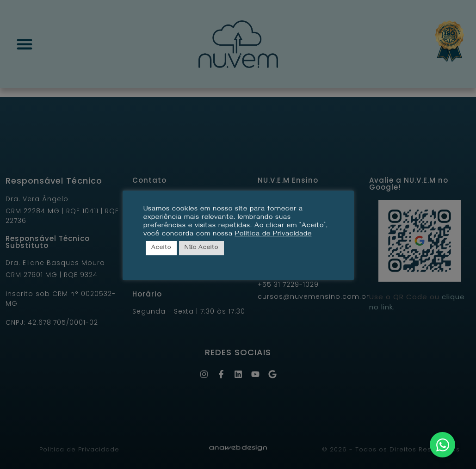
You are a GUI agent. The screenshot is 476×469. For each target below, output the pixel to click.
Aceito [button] (161, 248)
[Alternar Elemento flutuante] (442, 445)
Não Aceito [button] (201, 248)
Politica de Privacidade (273, 234)
